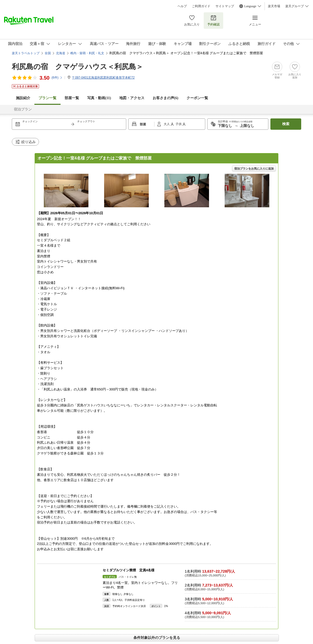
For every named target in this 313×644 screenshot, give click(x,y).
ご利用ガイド (201, 6)
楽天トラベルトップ (26, 53)
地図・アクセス (132, 98)
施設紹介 (23, 98)
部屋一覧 (72, 98)
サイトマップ (225, 6)
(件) (57, 78)
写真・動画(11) (99, 98)
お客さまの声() (165, 98)
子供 (179, 124)
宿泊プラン (23, 109)
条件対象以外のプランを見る (157, 638)
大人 (167, 124)
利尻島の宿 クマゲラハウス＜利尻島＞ (77, 67)
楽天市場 (274, 6)
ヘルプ (182, 6)
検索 (286, 124)
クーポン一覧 (197, 98)
